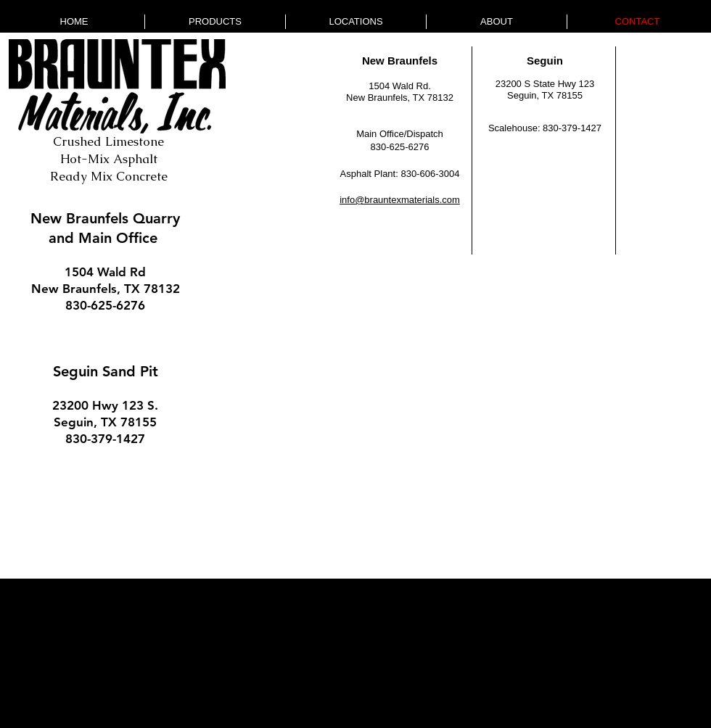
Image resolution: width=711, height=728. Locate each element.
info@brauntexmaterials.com (400, 200)
